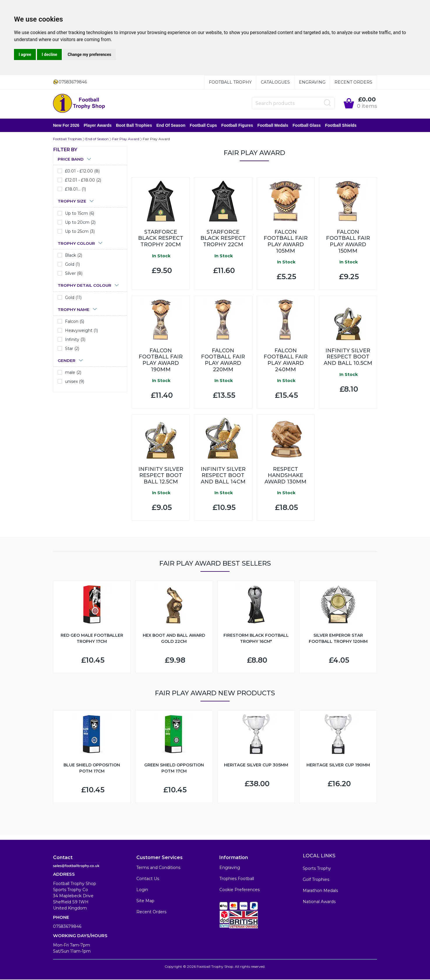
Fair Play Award (126, 139)
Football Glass (306, 126)
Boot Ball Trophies (134, 126)
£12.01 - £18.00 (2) (83, 181)
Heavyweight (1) (81, 331)
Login (142, 890)
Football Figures (237, 126)
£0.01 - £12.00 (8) (82, 172)
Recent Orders (353, 82)
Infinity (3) (75, 340)
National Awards (319, 902)
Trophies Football (237, 879)
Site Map (145, 901)
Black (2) (74, 256)
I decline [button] (49, 54)
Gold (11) (73, 298)
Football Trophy (230, 82)
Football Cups (203, 126)
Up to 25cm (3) (80, 232)
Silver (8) (74, 274)
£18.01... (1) (75, 190)
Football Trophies (67, 139)
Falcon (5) (75, 322)
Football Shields (341, 126)
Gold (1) (72, 265)
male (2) (73, 373)
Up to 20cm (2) (80, 223)
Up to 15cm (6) (80, 214)
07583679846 (67, 927)
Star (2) (72, 349)
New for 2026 (66, 126)
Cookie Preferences (239, 890)
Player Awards (98, 126)
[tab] (90, 160)
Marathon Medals (320, 891)
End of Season (171, 126)
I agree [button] (25, 54)
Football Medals (273, 126)
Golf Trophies (316, 880)
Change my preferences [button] (89, 54)
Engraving (312, 82)
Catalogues (275, 82)
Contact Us (148, 879)
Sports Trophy (317, 869)
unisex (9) (75, 382)
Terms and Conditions (158, 868)
